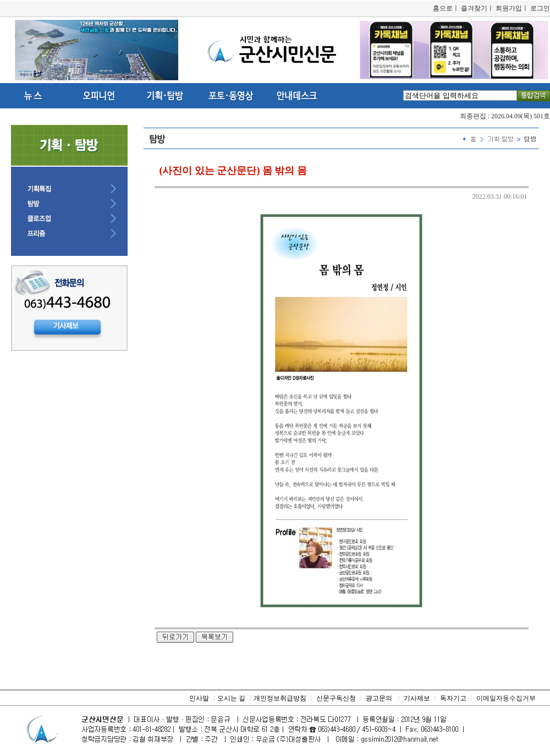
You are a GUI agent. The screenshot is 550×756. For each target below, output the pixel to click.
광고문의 (379, 698)
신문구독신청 (336, 698)
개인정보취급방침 (280, 698)
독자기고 (453, 698)
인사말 (199, 698)
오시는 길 (231, 698)
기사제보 (417, 698)
